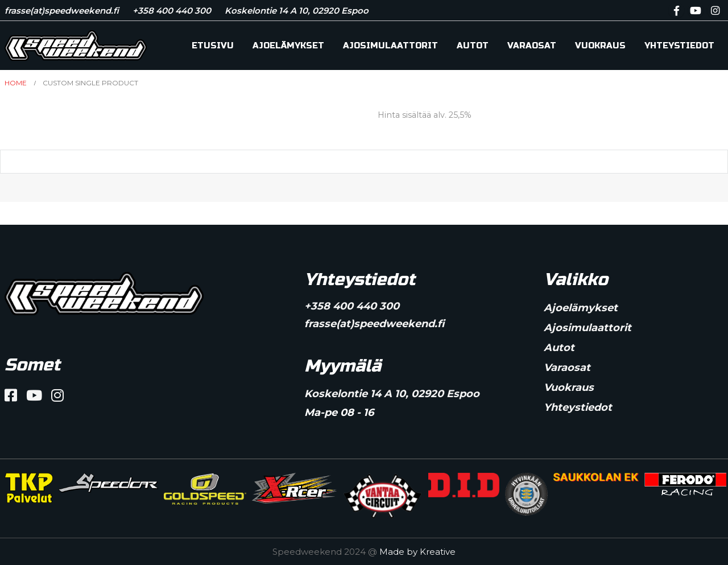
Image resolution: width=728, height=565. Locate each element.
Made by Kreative (417, 552)
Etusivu (213, 46)
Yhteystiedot (679, 46)
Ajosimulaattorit (390, 46)
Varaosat (532, 46)
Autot (473, 46)
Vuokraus (600, 46)
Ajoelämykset (288, 46)
